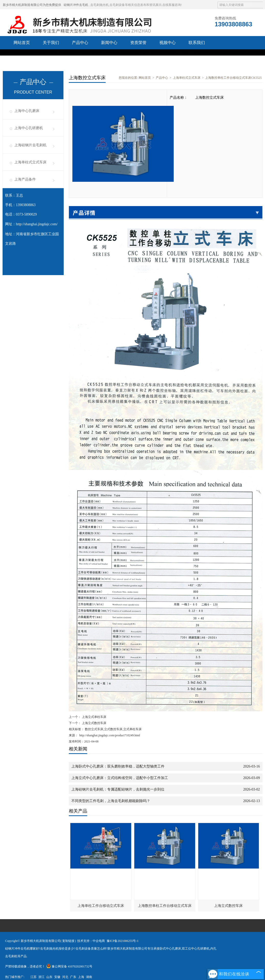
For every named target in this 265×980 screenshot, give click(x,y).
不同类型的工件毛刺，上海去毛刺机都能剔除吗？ (111, 801)
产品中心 (80, 43)
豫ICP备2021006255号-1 (123, 941)
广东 (73, 977)
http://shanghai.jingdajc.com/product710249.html (110, 735)
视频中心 (168, 43)
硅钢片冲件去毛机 (76, 5)
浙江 (41, 977)
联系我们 (197, 43)
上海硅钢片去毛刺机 (30, 145)
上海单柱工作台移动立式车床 (101, 906)
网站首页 (22, 43)
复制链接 (68, 941)
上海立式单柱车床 (94, 717)
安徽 (57, 977)
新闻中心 (109, 43)
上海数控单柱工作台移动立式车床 (165, 906)
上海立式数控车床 (94, 723)
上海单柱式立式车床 (30, 162)
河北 (65, 977)
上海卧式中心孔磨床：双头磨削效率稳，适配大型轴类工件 (118, 766)
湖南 (89, 977)
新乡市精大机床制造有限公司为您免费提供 (32, 5)
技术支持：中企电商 (91, 941)
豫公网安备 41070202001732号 (69, 966)
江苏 (34, 977)
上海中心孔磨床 (27, 111)
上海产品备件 (25, 179)
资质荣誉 (138, 43)
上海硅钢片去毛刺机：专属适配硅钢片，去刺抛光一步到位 (118, 789)
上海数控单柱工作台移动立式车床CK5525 (233, 78)
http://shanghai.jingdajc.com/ (37, 224)
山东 (49, 977)
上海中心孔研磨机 (29, 128)
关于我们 (51, 43)
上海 (81, 977)
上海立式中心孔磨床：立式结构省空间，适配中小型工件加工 (120, 778)
